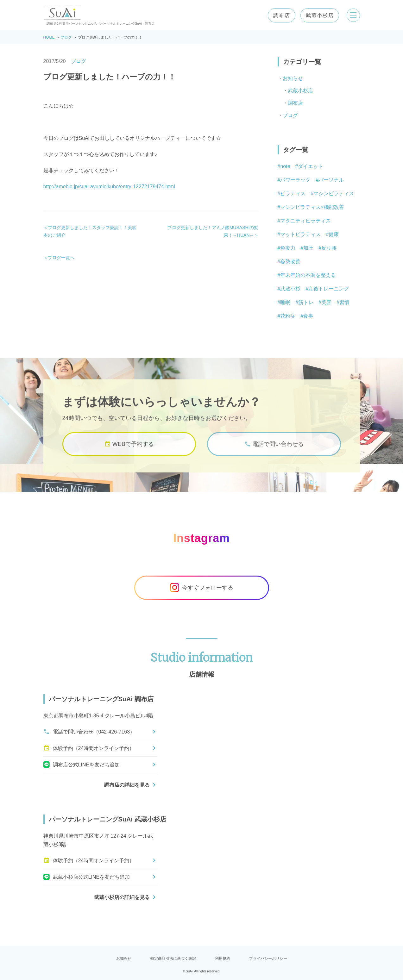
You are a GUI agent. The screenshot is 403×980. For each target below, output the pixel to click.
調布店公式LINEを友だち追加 (82, 765)
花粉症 (288, 316)
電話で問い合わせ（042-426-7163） (89, 732)
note (285, 166)
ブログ (66, 37)
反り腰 (329, 248)
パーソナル (331, 180)
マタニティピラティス (305, 221)
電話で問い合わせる (274, 450)
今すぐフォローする (202, 588)
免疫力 (288, 248)
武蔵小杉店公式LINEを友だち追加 (87, 877)
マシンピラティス (334, 194)
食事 (308, 316)
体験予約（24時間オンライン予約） (89, 748)
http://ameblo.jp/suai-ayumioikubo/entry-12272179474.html (109, 187)
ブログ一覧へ (61, 258)
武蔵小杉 (290, 289)
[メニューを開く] (352, 15)
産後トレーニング (329, 289)
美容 (326, 302)
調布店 (280, 15)
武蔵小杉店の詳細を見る (122, 897)
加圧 (308, 248)
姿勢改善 (290, 262)
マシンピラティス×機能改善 (312, 207)
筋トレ (306, 302)
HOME (49, 37)
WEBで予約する (129, 450)
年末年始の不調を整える (308, 275)
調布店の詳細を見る (127, 785)
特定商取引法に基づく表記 (173, 958)
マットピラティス (300, 234)
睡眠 (285, 302)
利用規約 (223, 958)
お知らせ (293, 78)
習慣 (344, 302)
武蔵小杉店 (318, 15)
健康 (334, 234)
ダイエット (311, 166)
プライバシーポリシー (268, 958)
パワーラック (295, 180)
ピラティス (293, 194)
